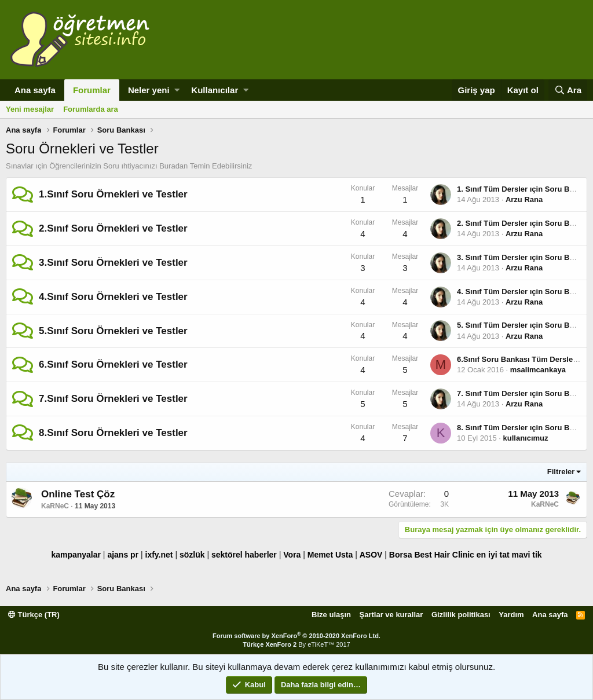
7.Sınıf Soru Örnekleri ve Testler (113, 399)
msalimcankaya (538, 370)
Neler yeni (149, 90)
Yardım (511, 615)
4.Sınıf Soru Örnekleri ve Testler (113, 297)
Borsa (401, 555)
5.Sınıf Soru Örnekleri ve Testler (113, 331)
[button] (177, 90)
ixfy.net (159, 555)
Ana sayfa (35, 90)
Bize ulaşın (331, 615)
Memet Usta (330, 555)
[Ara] (568, 90)
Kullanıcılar (215, 90)
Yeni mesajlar (30, 109)
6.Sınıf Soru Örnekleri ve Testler (113, 364)
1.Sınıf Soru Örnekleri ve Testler (113, 194)
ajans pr (123, 555)
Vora (292, 555)
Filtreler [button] (561, 472)
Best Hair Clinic (444, 555)
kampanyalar (76, 555)
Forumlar (92, 90)
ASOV (371, 555)
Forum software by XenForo (296, 636)
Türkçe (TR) (34, 615)
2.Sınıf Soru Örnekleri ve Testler (113, 228)
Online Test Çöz (78, 494)
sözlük (192, 555)
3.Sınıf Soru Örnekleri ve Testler (113, 263)
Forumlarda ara (91, 109)
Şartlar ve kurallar (391, 615)
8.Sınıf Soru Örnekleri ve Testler (113, 433)
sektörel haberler (244, 555)
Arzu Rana (524, 199)
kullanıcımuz (526, 438)
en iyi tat (493, 555)
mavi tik (526, 555)
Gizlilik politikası (461, 615)
